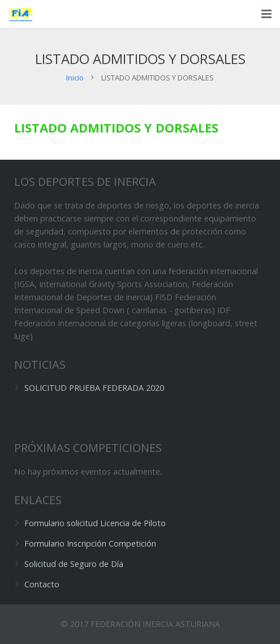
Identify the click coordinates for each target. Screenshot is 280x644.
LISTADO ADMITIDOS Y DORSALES (116, 127)
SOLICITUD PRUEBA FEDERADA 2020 (94, 388)
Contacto (42, 584)
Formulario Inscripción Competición (90, 543)
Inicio (75, 78)
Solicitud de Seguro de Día (74, 564)
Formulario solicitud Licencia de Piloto (95, 523)
